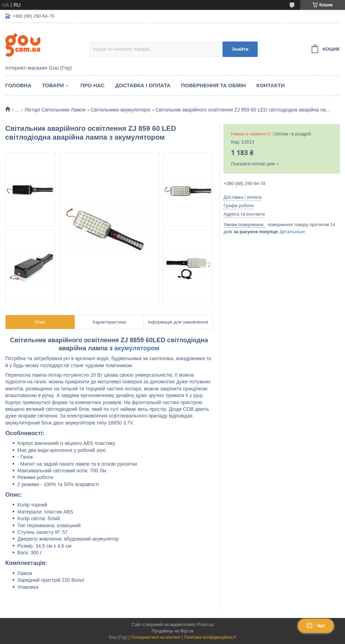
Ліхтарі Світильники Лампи (55, 110)
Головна (18, 85)
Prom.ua (205, 625)
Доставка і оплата (143, 85)
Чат (316, 626)
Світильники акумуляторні (121, 110)
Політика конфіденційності (210, 637)
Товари (53, 85)
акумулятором (137, 348)
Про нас (92, 85)
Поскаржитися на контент (156, 637)
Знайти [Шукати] (240, 49)
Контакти (270, 85)
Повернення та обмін (213, 85)
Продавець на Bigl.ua (172, 631)
